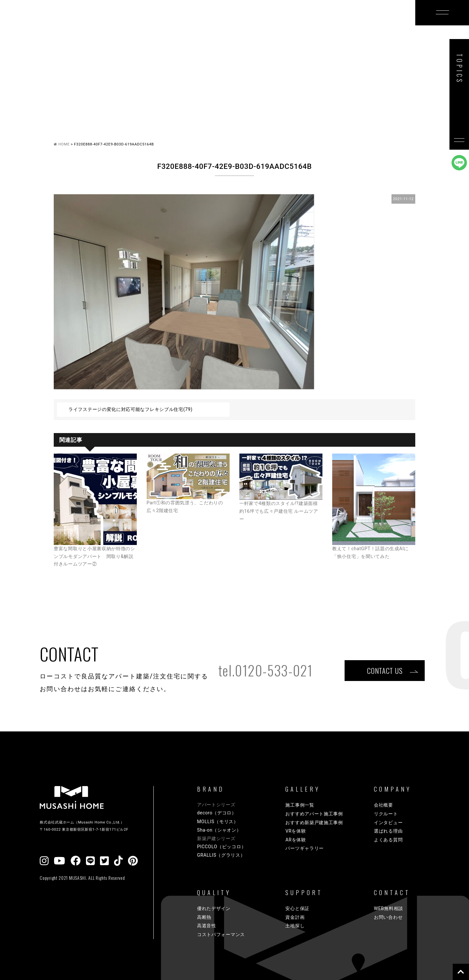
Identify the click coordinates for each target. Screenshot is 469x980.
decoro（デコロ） (217, 813)
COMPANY (344, 24)
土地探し (295, 926)
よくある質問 (388, 840)
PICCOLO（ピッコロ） (221, 847)
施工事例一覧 (300, 805)
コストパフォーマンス (221, 934)
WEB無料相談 (389, 908)
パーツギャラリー (305, 848)
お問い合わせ (388, 917)
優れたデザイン (214, 908)
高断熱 (204, 917)
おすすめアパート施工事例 (314, 814)
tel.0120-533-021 (265, 670)
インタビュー (388, 823)
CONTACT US (385, 670)
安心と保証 (297, 908)
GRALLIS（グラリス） (221, 855)
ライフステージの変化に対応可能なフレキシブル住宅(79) (130, 409)
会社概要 (384, 805)
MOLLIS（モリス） (218, 822)
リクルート (386, 814)
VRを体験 (296, 831)
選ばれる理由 (388, 831)
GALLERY (194, 24)
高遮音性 (207, 926)
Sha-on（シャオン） (219, 830)
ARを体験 (296, 840)
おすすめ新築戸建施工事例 (314, 823)
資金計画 (295, 917)
